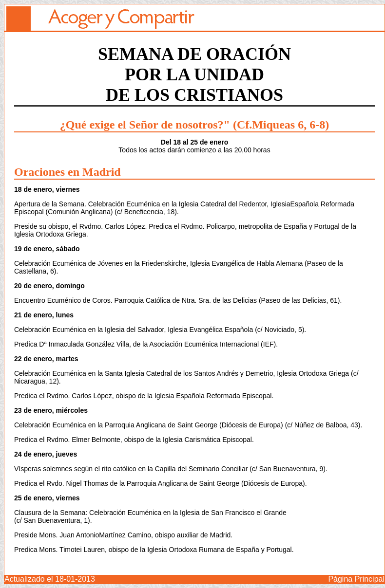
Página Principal (356, 579)
